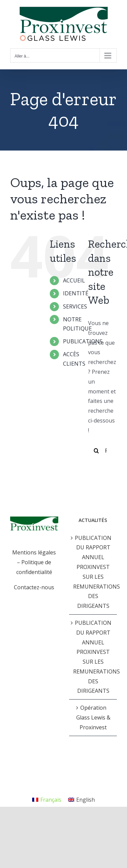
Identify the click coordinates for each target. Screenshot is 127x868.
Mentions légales (34, 552)
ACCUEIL (74, 280)
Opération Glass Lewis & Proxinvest (93, 717)
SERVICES (75, 306)
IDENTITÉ (76, 293)
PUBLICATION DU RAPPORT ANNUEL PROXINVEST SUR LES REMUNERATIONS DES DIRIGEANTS (93, 572)
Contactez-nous (34, 587)
